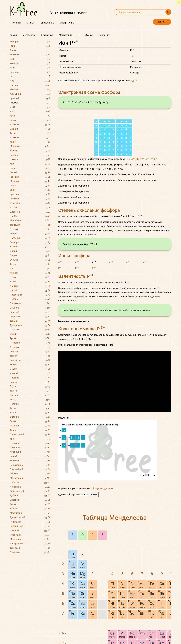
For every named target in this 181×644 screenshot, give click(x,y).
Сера (30, 107)
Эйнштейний (30, 469)
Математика (65, 35)
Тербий (30, 321)
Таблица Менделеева (115, 555)
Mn (142, 621)
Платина (30, 378)
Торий (30, 430)
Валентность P (76, 314)
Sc (93, 621)
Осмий (30, 369)
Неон (30, 81)
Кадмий (30, 247)
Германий (30, 177)
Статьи (31, 23)
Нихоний (30, 531)
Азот (30, 68)
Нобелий (30, 483)
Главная (16, 23)
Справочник (47, 23)
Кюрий (30, 456)
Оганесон (30, 552)
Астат (30, 408)
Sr (83, 631)
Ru (152, 631)
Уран (30, 439)
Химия (13, 35)
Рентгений (30, 522)
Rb (73, 631)
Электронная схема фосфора (89, 92)
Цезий (30, 277)
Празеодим (30, 295)
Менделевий (30, 478)
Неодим (30, 299)
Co (162, 621)
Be (83, 601)
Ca (83, 621)
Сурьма (30, 260)
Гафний (30, 352)
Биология (104, 35)
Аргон (30, 116)
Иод (30, 269)
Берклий (30, 461)
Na (133, 197)
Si (147, 197)
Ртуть (30, 386)
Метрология (29, 35)
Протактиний (30, 435)
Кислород (30, 72)
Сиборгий (30, 500)
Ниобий (30, 216)
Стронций (30, 203)
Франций (30, 417)
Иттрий (30, 208)
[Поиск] (168, 12)
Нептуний (30, 443)
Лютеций (30, 347)
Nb (122, 631)
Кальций (30, 125)
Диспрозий (30, 325)
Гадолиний (30, 317)
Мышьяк (30, 181)
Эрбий (30, 334)
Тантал (30, 356)
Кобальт (30, 155)
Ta (122, 641)
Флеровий (30, 535)
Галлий (30, 173)
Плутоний (30, 448)
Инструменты (67, 23)
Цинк (30, 168)
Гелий (30, 46)
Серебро (30, 243)
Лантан (30, 286)
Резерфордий (30, 491)
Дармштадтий (30, 518)
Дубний (30, 496)
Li (73, 601)
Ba (83, 641)
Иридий (30, 373)
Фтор (30, 77)
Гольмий (30, 330)
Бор (30, 59)
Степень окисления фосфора (89, 248)
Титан (30, 133)
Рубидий (30, 199)
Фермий (30, 474)
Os (152, 641)
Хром (30, 142)
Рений (30, 365)
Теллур (30, 264)
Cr (132, 621)
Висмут (30, 400)
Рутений (30, 229)
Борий (30, 504)
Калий (30, 120)
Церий (30, 291)
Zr (112, 631)
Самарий (30, 308)
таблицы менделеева (102, 526)
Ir (162, 641)
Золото (30, 382)
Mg (137, 197)
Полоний (30, 404)
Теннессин (30, 548)
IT (79, 35)
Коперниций (30, 526)
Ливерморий (30, 544)
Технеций (30, 225)
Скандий (30, 129)
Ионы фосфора (74, 293)
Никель (30, 159)
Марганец (30, 146)
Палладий (30, 238)
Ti (112, 621)
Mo (132, 631)
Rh (162, 631)
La (93, 641)
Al (142, 197)
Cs (73, 641)
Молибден (30, 221)
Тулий (30, 338)
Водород (30, 42)
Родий (30, 234)
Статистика (47, 35)
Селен (30, 186)
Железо (30, 151)
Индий (30, 251)
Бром (30, 190)
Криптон (30, 194)
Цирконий (30, 212)
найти (94, 532)
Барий (30, 282)
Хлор (30, 111)
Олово (30, 256)
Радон (30, 413)
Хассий (30, 509)
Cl (156, 197)
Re (142, 641)
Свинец (30, 395)
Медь (30, 164)
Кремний (30, 98)
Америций (30, 452)
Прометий (30, 304)
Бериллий (30, 55)
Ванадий (30, 138)
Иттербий (30, 343)
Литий (30, 50)
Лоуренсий (30, 487)
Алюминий (30, 94)
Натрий (30, 85)
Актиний (30, 426)
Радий (30, 421)
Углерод (30, 63)
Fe (152, 621)
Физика (89, 35)
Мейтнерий (30, 513)
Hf (112, 641)
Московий (30, 539)
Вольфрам (30, 360)
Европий (30, 312)
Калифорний (30, 465)
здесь (134, 81)
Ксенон (30, 273)
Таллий (30, 391)
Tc (142, 631)
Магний (30, 90)
